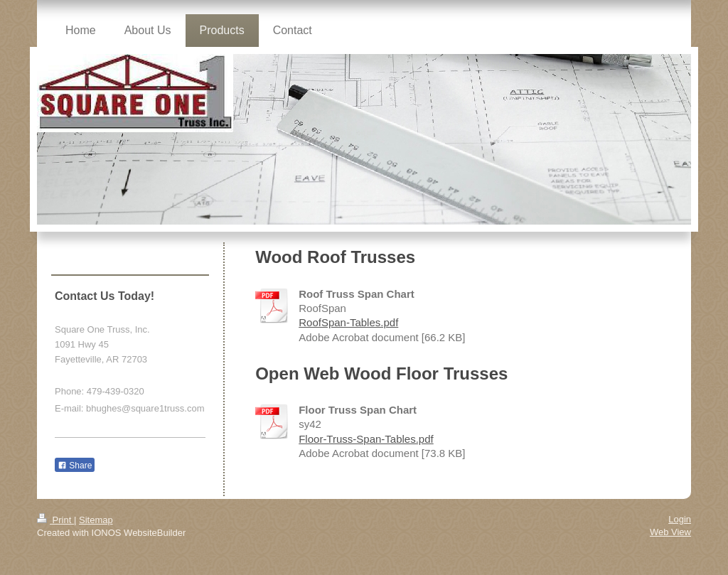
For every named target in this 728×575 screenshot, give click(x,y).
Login (680, 519)
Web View (670, 532)
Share (75, 466)
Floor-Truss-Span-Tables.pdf (366, 439)
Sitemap (96, 520)
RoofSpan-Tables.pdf (348, 322)
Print (55, 520)
